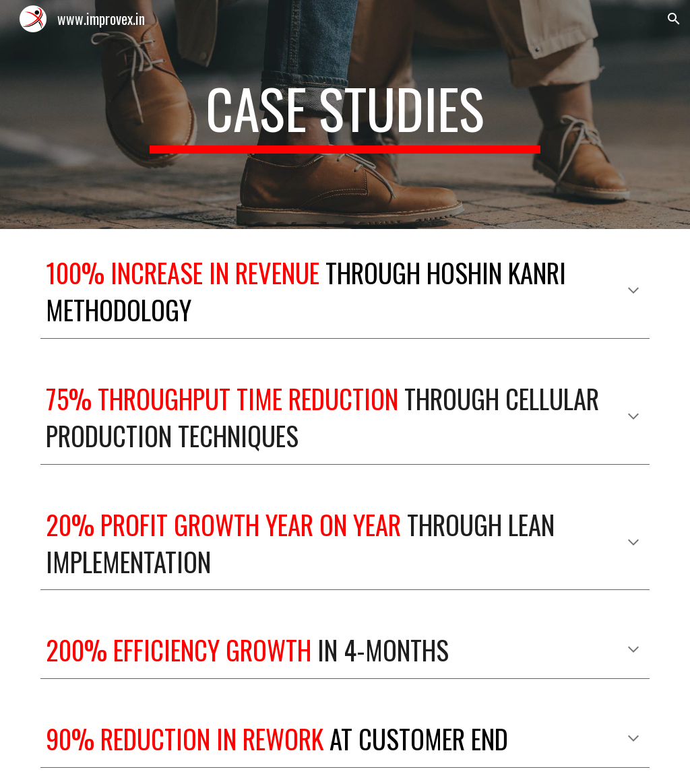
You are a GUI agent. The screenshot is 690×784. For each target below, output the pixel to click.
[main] (345, 115)
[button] (674, 19)
